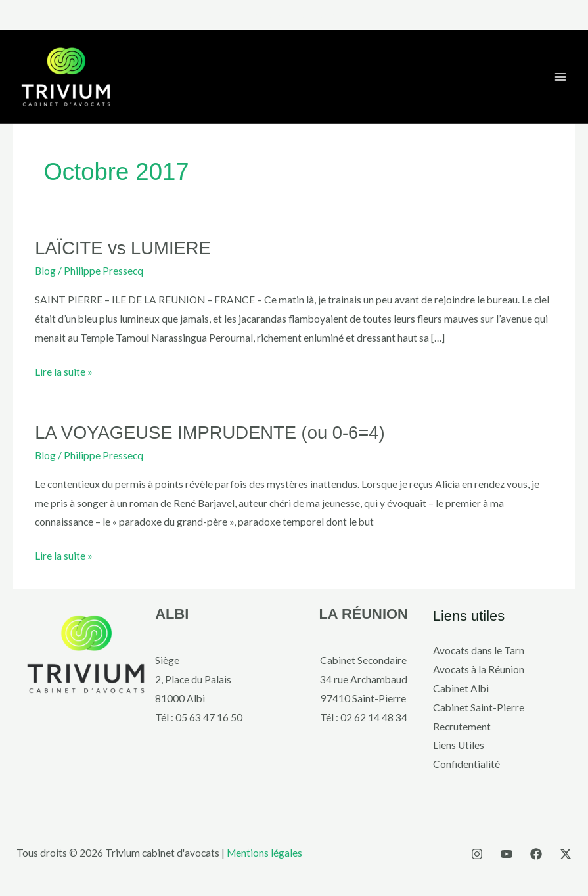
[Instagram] (477, 854)
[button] (294, 15)
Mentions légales (264, 853)
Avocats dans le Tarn (479, 650)
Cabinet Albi (461, 688)
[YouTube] (507, 854)
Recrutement (462, 727)
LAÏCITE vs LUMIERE (123, 248)
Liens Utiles (459, 745)
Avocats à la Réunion (479, 669)
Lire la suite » (64, 370)
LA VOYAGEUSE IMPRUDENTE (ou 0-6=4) (210, 433)
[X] (566, 854)
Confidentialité (466, 764)
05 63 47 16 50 (209, 717)
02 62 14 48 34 (374, 717)
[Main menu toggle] (561, 77)
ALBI (172, 614)
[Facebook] (536, 854)
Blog (45, 271)
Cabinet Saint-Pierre (479, 707)
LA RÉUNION (363, 614)
